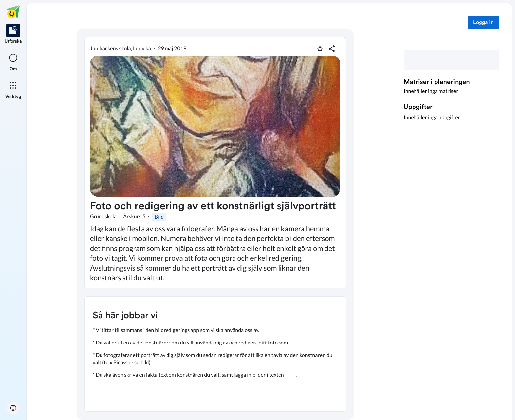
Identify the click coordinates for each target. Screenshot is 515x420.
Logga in (483, 23)
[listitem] (13, 34)
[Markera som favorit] (320, 49)
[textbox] (215, 354)
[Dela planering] (332, 49)
